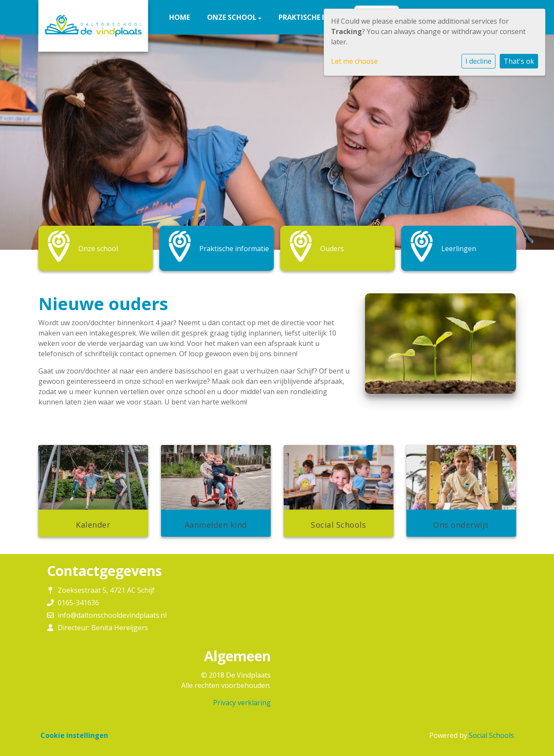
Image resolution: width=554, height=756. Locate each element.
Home (180, 17)
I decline (478, 61)
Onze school (233, 17)
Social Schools (491, 735)
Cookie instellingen (74, 735)
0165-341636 (78, 603)
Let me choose (354, 61)
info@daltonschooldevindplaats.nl (112, 615)
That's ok (519, 61)
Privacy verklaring (242, 703)
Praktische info (309, 17)
